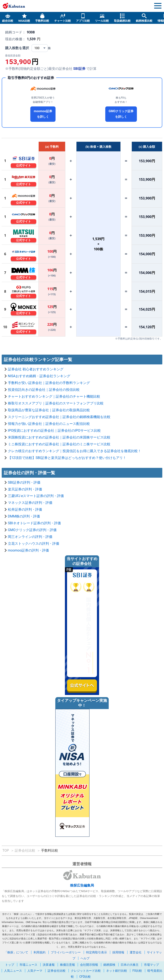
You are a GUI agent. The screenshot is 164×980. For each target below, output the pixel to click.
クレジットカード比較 (86, 971)
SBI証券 (79, 69)
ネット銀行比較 (117, 971)
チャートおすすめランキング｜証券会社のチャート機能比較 (54, 396)
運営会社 (136, 952)
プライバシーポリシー (66, 952)
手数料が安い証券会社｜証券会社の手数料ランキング (49, 383)
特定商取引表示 (97, 952)
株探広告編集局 (82, 885)
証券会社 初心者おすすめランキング (36, 369)
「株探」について (16, 952)
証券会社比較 (57, 971)
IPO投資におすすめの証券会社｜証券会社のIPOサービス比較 (54, 431)
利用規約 (40, 952)
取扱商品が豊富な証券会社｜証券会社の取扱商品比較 (49, 410)
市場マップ (151, 965)
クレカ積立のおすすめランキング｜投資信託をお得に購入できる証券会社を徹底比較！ (75, 451)
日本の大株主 (130, 965)
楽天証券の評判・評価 (25, 489)
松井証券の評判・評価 (25, 509)
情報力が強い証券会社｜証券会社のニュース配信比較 (49, 424)
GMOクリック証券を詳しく (121, 114)
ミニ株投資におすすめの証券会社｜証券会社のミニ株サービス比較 (59, 444)
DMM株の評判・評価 (24, 516)
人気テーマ (35, 971)
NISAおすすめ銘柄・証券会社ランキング (39, 376)
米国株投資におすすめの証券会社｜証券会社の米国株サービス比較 (59, 437)
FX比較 (137, 971)
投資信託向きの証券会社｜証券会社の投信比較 (44, 390)
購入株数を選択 (17, 48)
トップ (10, 965)
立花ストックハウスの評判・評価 (34, 544)
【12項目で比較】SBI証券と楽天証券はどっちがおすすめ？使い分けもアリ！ (67, 458)
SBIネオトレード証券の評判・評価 (34, 523)
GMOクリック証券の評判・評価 (32, 530)
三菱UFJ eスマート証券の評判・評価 (36, 496)
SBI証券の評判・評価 (24, 482)
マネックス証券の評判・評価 (30, 503)
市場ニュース (28, 965)
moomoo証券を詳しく (43, 114)
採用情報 (118, 952)
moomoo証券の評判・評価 (29, 550)
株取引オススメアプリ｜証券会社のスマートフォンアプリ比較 (56, 403)
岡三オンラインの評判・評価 (30, 537)
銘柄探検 (109, 965)
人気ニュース (13, 971)
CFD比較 (85, 977)
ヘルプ (85, 958)
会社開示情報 (89, 965)
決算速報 (49, 965)
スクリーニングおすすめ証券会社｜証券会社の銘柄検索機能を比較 (59, 417)
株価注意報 (67, 965)
